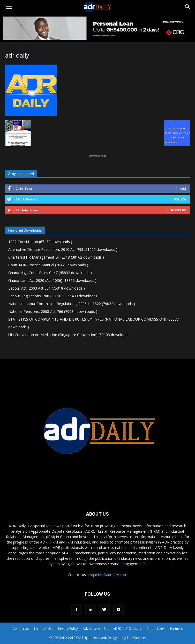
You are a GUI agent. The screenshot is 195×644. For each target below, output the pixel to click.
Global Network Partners (164, 629)
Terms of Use (43, 629)
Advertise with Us (95, 629)
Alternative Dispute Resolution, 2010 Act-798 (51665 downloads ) (63, 249)
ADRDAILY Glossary (127, 629)
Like (183, 188)
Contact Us (21, 629)
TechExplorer (136, 638)
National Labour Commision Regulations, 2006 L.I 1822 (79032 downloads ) (72, 304)
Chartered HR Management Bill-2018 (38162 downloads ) (56, 257)
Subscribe (178, 210)
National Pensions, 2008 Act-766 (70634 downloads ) (53, 311)
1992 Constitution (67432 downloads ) (40, 242)
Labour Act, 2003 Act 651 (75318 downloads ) (47, 288)
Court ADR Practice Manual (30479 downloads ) (48, 265)
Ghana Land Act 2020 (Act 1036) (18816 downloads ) (52, 280)
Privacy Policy (68, 629)
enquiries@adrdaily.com (107, 575)
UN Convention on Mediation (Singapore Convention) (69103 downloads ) (70, 335)
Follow (180, 199)
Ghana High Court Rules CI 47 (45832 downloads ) (50, 273)
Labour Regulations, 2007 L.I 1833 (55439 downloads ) (54, 296)
